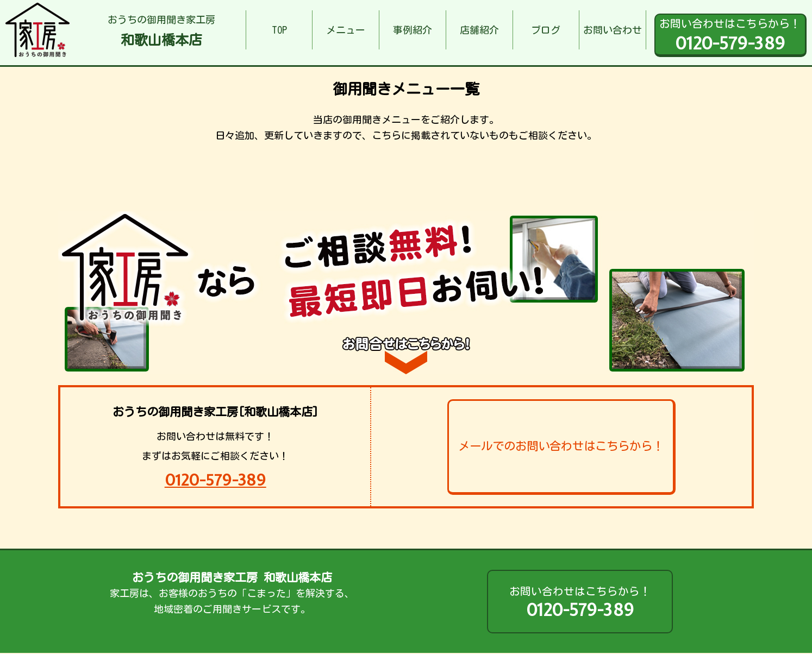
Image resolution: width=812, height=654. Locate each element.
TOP (279, 30)
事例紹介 (413, 30)
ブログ (546, 30)
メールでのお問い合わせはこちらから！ (561, 446)
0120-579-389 (216, 480)
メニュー (346, 30)
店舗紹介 (479, 30)
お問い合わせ (613, 30)
